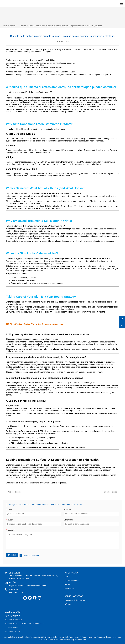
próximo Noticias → (112, 492)
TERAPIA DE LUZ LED (14, 620)
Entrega (67, 577)
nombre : (10, 510)
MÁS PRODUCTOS (12, 632)
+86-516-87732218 (16, 592)
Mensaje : (11, 530)
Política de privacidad (31, 555)
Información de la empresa (75, 600)
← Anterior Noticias (13, 492)
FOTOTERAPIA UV (12, 616)
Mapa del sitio (70, 589)
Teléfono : (68, 510)
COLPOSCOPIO (11, 628)
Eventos (13, 26)
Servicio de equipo (71, 581)
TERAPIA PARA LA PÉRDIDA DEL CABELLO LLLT (24, 624)
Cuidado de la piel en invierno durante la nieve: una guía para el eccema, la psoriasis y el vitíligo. (66, 26)
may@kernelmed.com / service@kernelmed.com (27, 586)
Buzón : (10, 520)
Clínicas (68, 604)
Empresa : (68, 520)
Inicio (5, 26)
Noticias (23, 26)
